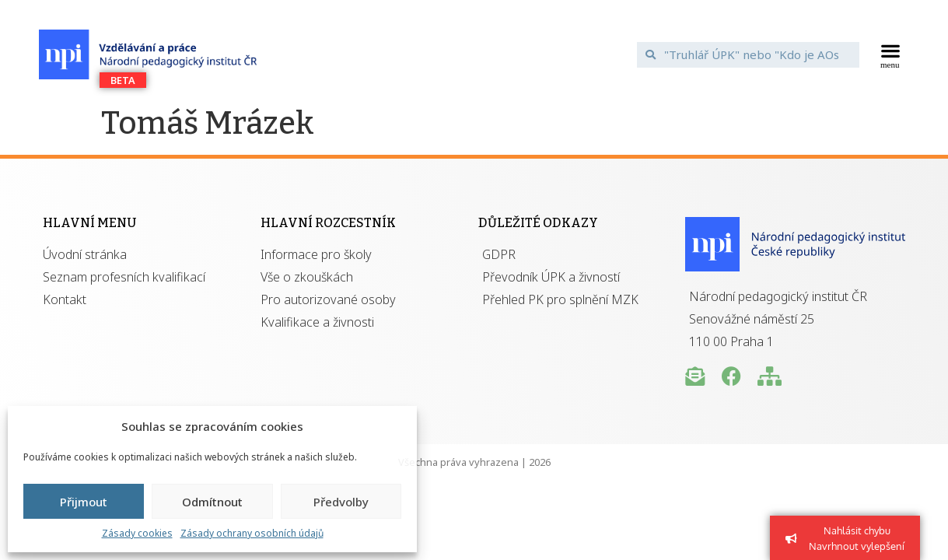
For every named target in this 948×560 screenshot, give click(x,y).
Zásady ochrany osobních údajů (252, 533)
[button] (890, 54)
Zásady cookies (137, 533)
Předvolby (341, 502)
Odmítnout (212, 502)
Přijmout (84, 502)
